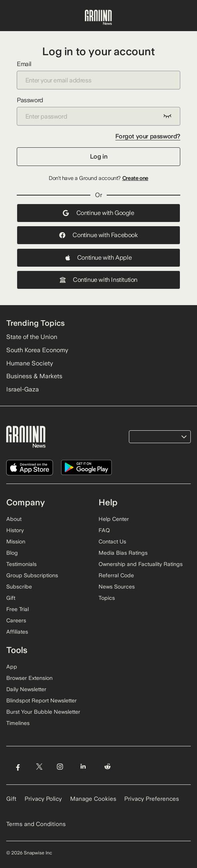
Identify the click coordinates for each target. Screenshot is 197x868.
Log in (99, 156)
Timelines (18, 723)
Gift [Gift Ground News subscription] (11, 799)
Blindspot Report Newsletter (41, 700)
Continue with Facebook (98, 235)
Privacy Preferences (152, 799)
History (15, 530)
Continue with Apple (98, 258)
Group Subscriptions (32, 575)
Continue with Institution (98, 280)
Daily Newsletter (26, 689)
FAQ (104, 530)
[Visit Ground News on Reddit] (108, 767)
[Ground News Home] (98, 17)
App (12, 667)
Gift (11, 598)
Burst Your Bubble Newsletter (43, 712)
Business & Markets (34, 376)
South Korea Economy (37, 350)
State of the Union (32, 337)
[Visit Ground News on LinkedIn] (83, 767)
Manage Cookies (93, 799)
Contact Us (112, 541)
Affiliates (17, 632)
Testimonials (21, 564)
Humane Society (30, 363)
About (14, 519)
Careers (16, 620)
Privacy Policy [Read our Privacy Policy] (43, 799)
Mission (16, 541)
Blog (12, 553)
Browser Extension (29, 678)
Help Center (114, 519)
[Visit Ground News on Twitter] (39, 767)
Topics (107, 598)
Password (98, 111)
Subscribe (19, 587)
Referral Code (116, 575)
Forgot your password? (148, 136)
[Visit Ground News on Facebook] (18, 767)
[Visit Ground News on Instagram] (60, 767)
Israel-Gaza (23, 389)
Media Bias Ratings (123, 553)
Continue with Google (98, 213)
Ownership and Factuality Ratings (141, 564)
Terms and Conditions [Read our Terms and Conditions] (36, 824)
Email (98, 75)
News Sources (117, 587)
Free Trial (18, 609)
